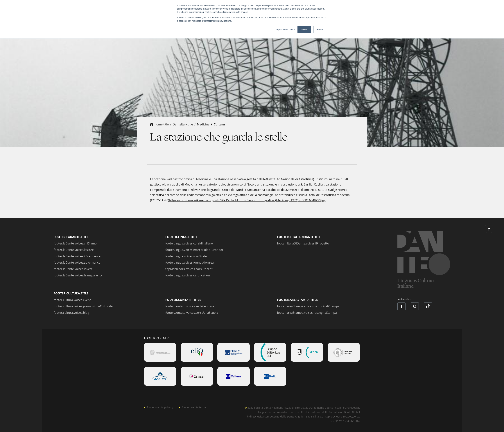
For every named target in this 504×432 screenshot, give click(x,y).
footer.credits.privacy (160, 407)
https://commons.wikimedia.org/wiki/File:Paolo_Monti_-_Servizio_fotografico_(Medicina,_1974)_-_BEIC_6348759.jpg (247, 200)
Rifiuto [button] (320, 30)
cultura (219, 124)
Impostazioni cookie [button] (286, 30)
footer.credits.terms (194, 407)
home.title (162, 124)
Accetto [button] (304, 30)
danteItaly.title (183, 124)
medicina (203, 124)
